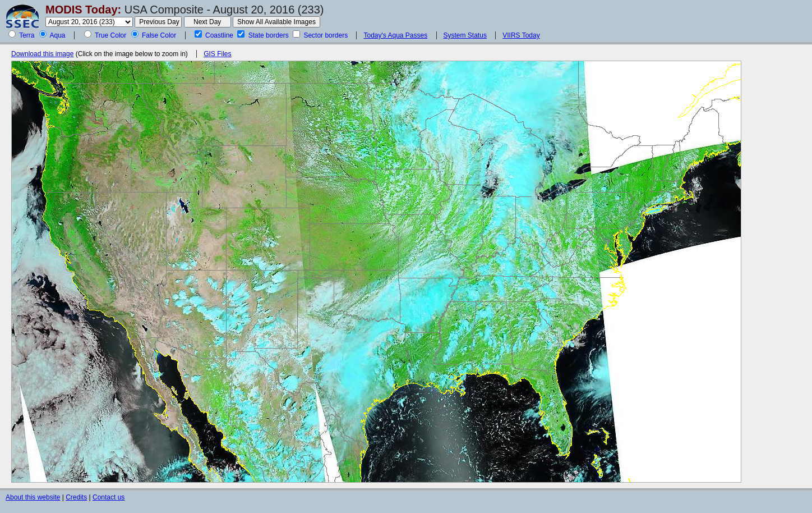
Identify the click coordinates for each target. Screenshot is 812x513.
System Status (465, 35)
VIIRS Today (521, 35)
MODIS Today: (83, 10)
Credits (76, 497)
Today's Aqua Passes (395, 35)
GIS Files (217, 54)
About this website (33, 497)
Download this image (42, 54)
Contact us (109, 497)
